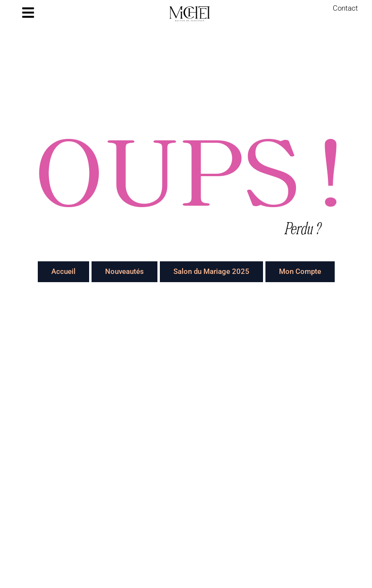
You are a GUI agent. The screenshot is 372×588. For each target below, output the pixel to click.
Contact (345, 8)
